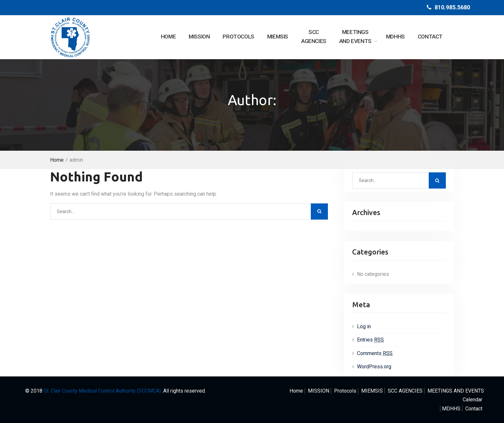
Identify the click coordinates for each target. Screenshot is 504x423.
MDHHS (395, 37)
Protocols (238, 37)
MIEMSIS (278, 37)
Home (168, 37)
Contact (430, 37)
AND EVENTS (355, 36)
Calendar (472, 400)
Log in (364, 326)
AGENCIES (314, 36)
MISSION (199, 37)
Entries (370, 340)
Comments (375, 353)
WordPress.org (374, 367)
